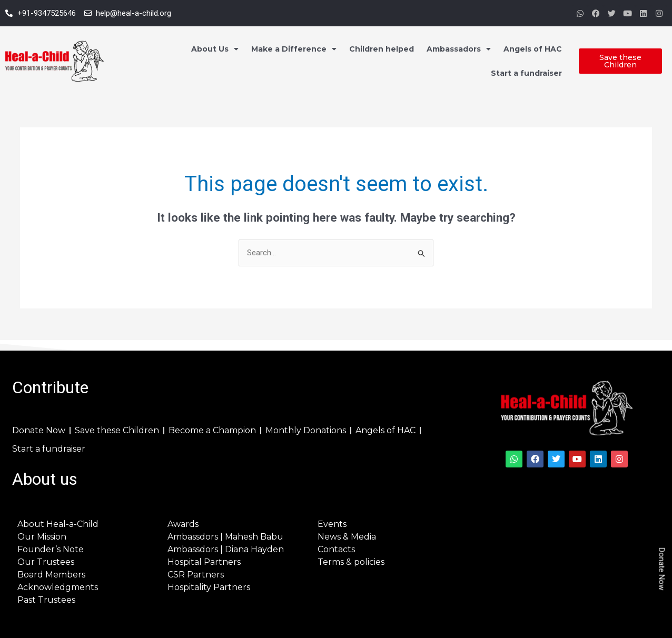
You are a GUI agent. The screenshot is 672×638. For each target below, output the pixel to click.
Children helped (382, 49)
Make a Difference (294, 49)
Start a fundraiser (526, 73)
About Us (215, 49)
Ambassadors (459, 49)
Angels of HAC (533, 49)
